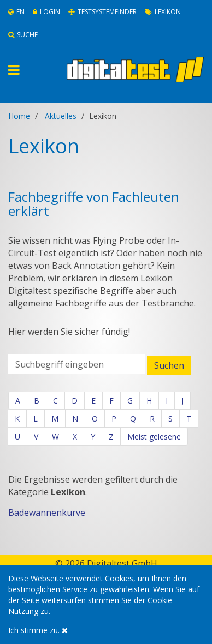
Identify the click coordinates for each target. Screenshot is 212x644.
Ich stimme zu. (38, 630)
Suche (23, 35)
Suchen (169, 365)
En (16, 12)
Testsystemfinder (102, 12)
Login (46, 12)
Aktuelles (61, 116)
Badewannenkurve (47, 513)
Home (19, 116)
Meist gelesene (154, 437)
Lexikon (163, 12)
